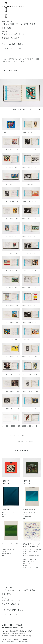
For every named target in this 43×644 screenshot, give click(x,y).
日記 (14, 44)
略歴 (26, 24)
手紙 (9, 44)
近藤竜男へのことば (10, 38)
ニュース (5, 49)
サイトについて (16, 49)
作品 (3, 44)
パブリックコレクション (12, 24)
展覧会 (32, 24)
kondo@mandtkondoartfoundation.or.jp (18, 636)
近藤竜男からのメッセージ (13, 34)
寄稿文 (21, 44)
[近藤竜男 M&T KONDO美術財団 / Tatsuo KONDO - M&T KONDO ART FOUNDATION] (13, 626)
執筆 (3, 28)
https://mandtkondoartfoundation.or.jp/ (14, 633)
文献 (9, 28)
